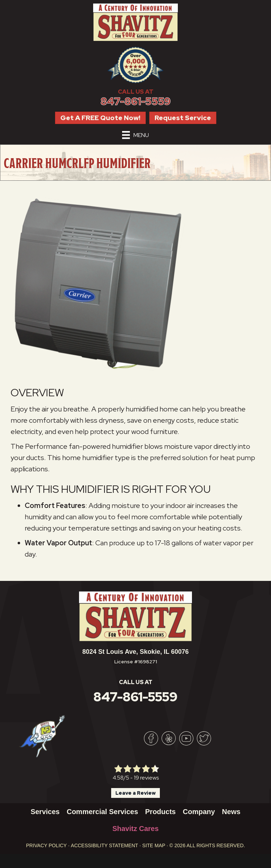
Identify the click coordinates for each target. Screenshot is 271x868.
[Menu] (135, 135)
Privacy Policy (46, 845)
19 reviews (146, 778)
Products (160, 812)
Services (45, 812)
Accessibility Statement (105, 845)
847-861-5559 (136, 101)
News (231, 812)
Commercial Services (102, 812)
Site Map (154, 845)
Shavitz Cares (135, 829)
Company (199, 812)
